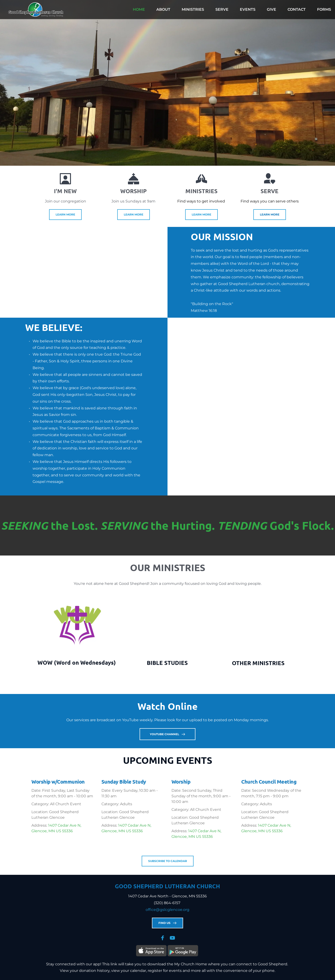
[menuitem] (139, 10)
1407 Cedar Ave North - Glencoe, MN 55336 (167, 896)
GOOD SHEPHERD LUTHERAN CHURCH (167, 886)
